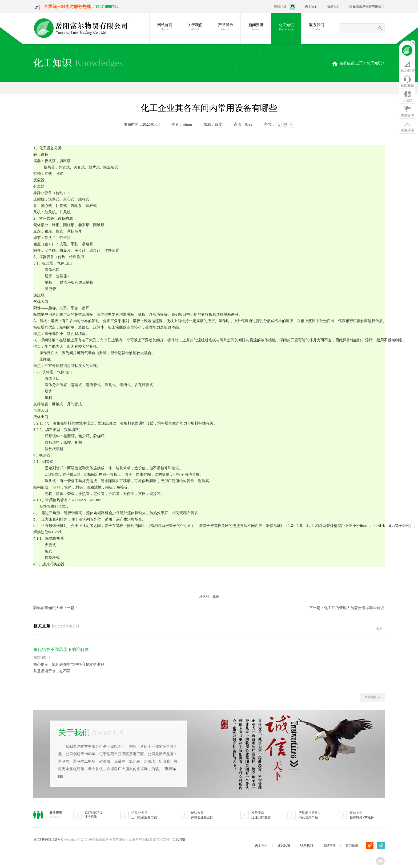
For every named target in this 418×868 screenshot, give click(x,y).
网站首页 (165, 27)
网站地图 (372, 697)
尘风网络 (179, 839)
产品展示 (225, 27)
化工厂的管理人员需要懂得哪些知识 (354, 608)
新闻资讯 (256, 27)
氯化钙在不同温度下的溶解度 (61, 649)
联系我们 (333, 6)
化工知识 (286, 27)
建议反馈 (284, 845)
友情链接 (352, 845)
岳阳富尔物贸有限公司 (367, 6)
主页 (359, 63)
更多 (216, 596)
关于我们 (311, 6)
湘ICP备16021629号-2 (48, 839)
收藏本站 (329, 845)
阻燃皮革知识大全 (48, 608)
